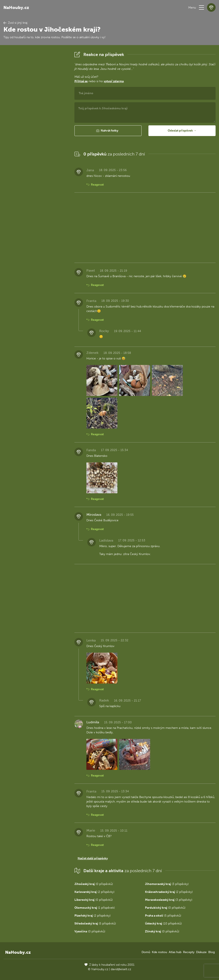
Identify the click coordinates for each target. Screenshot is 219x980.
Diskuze (201, 952)
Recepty (189, 952)
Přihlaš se (81, 81)
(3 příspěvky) (167, 884)
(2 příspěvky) (94, 892)
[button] (201, 7)
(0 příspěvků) (94, 884)
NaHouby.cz (16, 7)
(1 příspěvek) (95, 908)
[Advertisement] (36, 114)
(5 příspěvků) (163, 916)
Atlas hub (175, 952)
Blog (212, 952)
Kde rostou (159, 952)
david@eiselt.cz (121, 969)
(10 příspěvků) (163, 924)
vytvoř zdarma (114, 81)
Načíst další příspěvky (93, 858)
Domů (146, 952)
